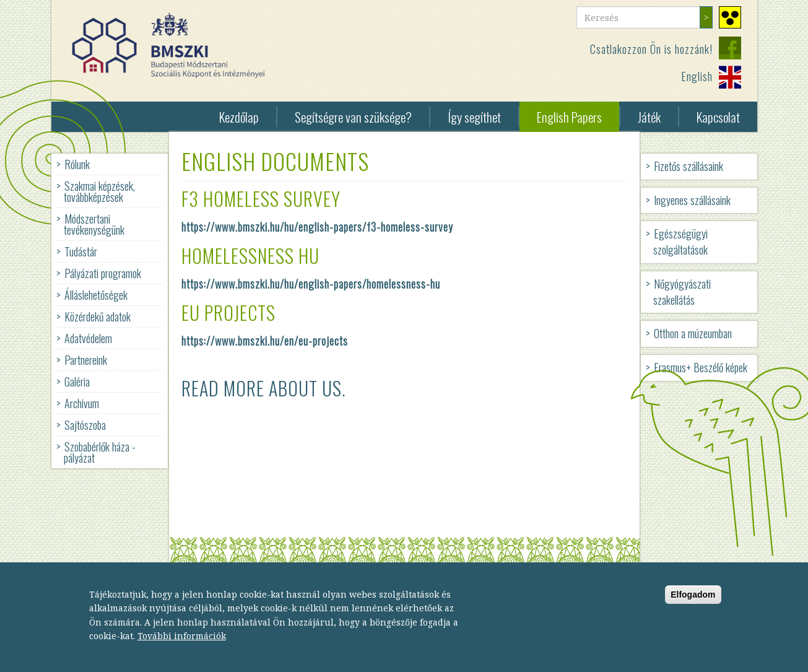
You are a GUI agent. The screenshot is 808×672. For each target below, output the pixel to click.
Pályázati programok (103, 273)
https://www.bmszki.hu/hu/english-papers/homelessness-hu (311, 284)
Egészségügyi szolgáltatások (680, 242)
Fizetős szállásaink (689, 166)
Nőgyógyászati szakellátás (682, 292)
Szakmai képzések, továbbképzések (99, 191)
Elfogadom (693, 601)
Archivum (82, 403)
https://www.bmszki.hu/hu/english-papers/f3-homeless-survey (317, 227)
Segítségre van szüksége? (353, 117)
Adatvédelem (88, 338)
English (697, 76)
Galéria (77, 382)
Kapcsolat (718, 117)
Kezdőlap (239, 117)
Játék (649, 117)
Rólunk (77, 164)
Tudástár (81, 251)
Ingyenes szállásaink (692, 200)
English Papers (569, 117)
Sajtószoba (85, 425)
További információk (182, 642)
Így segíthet (474, 117)
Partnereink (86, 360)
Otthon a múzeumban (693, 333)
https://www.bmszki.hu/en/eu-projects (265, 341)
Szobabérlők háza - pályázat (100, 452)
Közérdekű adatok (98, 316)
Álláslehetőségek (96, 295)
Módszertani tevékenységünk (94, 224)
